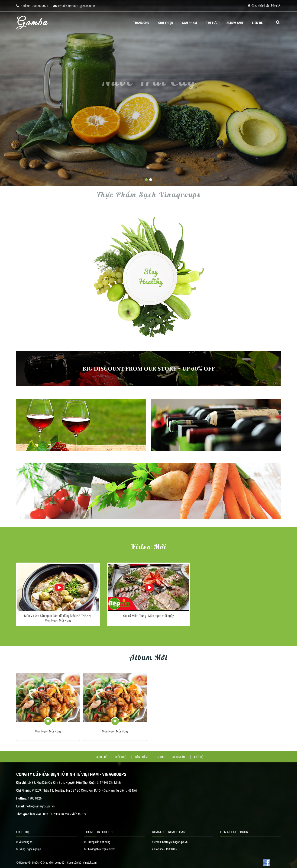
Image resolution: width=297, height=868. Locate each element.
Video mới (149, 547)
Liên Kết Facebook (234, 832)
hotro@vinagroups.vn (40, 806)
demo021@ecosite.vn (82, 6)
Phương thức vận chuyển (100, 849)
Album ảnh (235, 23)
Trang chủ (141, 23)
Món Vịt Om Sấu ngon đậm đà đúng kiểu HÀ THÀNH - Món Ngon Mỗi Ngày (58, 618)
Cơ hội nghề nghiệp (29, 849)
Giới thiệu (166, 23)
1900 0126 (35, 798)
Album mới (149, 657)
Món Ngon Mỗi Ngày (48, 731)
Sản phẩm (190, 23)
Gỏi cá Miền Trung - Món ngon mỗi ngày (148, 616)
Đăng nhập (256, 6)
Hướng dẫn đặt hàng (97, 842)
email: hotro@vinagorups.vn (170, 842)
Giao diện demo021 (54, 863)
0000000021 (40, 6)
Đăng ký (273, 6)
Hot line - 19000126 (164, 849)
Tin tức (212, 23)
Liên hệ (257, 23)
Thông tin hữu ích (98, 832)
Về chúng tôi (25, 842)
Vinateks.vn (90, 863)
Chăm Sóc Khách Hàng (170, 832)
